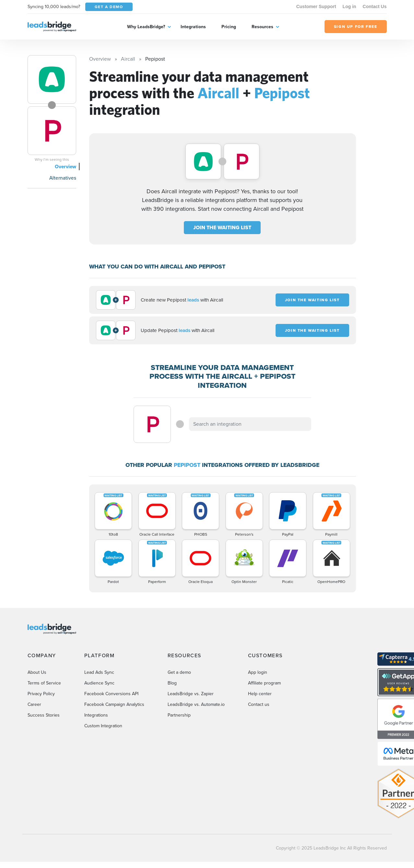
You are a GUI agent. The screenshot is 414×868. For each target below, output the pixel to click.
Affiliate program (264, 683)
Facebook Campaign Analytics (114, 704)
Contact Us (375, 6)
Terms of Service (44, 683)
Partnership (179, 715)
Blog (172, 683)
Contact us (259, 704)
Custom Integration (103, 726)
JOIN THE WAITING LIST (222, 227)
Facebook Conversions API (111, 694)
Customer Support (316, 6)
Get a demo (179, 672)
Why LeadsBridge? (146, 27)
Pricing (229, 27)
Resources (262, 27)
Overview (65, 166)
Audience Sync (99, 683)
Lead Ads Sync (99, 672)
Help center (260, 694)
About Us (37, 672)
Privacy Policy (41, 694)
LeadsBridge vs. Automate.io (196, 704)
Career (34, 704)
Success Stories (44, 715)
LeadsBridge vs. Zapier (191, 694)
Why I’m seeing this (52, 160)
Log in (349, 6)
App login (258, 672)
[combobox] (250, 424)
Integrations (193, 27)
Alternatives (63, 178)
